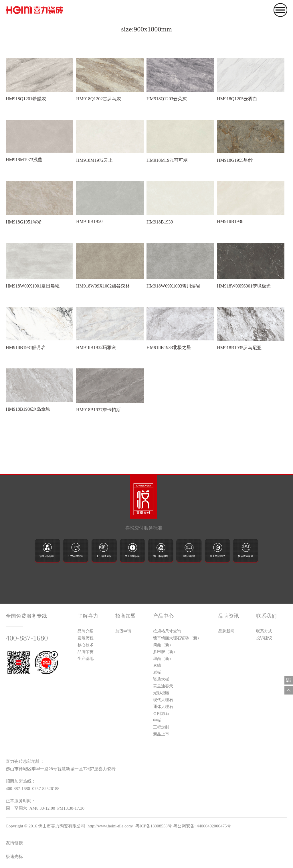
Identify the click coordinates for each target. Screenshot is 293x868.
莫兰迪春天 (163, 686)
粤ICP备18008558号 (154, 826)
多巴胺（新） (165, 652)
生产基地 (86, 659)
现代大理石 (163, 700)
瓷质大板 (161, 679)
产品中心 (163, 616)
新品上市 (161, 734)
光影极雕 (161, 693)
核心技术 (86, 645)
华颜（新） (163, 659)
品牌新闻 (226, 631)
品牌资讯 (229, 616)
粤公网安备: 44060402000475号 (202, 826)
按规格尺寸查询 (167, 631)
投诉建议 (264, 638)
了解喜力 (88, 616)
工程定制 (161, 727)
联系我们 (266, 616)
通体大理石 (163, 707)
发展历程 (86, 638)
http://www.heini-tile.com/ (110, 826)
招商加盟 (126, 616)
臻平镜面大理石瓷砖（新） (177, 638)
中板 (157, 720)
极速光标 (14, 857)
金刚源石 (161, 714)
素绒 (157, 666)
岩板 (157, 672)
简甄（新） (163, 645)
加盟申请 (123, 631)
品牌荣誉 (86, 652)
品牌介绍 (86, 631)
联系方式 (264, 631)
